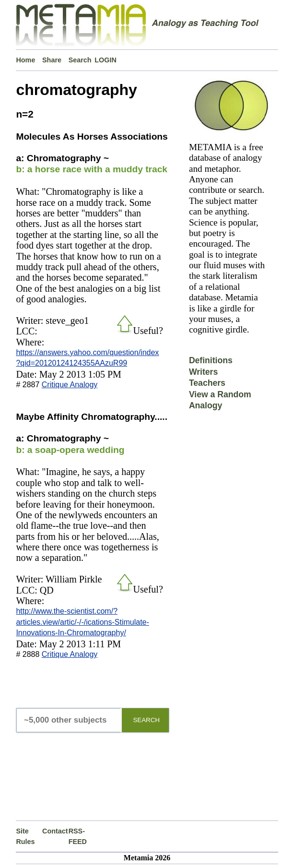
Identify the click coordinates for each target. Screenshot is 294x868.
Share (52, 60)
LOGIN (106, 60)
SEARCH (146, 720)
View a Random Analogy (220, 400)
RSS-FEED (78, 836)
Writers (203, 372)
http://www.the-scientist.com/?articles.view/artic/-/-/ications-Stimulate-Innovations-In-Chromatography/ (82, 622)
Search (80, 60)
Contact (55, 831)
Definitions (211, 360)
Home (25, 60)
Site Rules (25, 836)
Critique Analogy (70, 385)
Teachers (207, 383)
